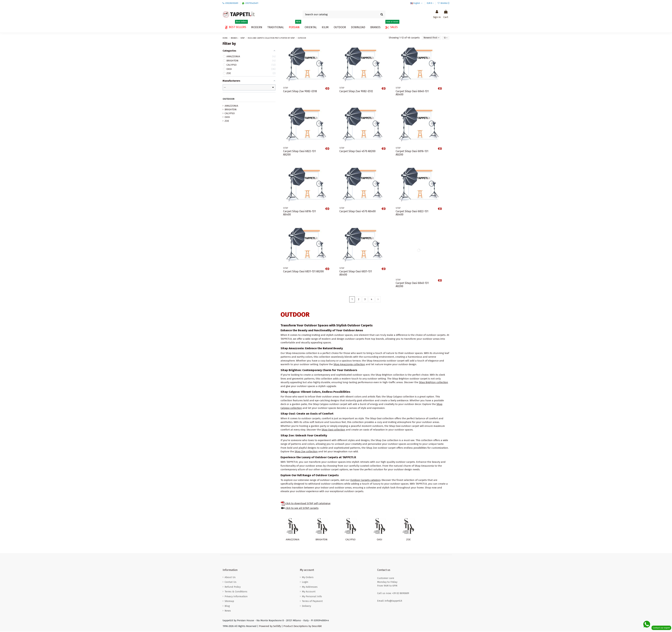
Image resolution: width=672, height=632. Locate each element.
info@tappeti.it (393, 601)
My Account (309, 592)
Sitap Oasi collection (333, 430)
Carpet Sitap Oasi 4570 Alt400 (358, 212)
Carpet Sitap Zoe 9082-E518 (300, 91)
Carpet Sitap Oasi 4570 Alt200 (357, 152)
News (228, 611)
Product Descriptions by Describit (303, 627)
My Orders (308, 578)
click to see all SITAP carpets (302, 509)
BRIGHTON (321, 540)
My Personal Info (312, 597)
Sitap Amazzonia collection (349, 365)
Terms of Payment (312, 602)
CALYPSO (350, 540)
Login (305, 582)
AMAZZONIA (293, 540)
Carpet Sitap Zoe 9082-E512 (356, 91)
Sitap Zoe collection (306, 452)
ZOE (408, 540)
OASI (380, 540)
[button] (358, 27)
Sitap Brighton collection (434, 383)
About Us (230, 578)
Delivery (306, 606)
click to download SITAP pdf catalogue (308, 504)
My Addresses (310, 587)
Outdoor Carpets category (365, 481)
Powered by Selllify (270, 627)
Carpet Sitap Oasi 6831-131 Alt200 (303, 272)
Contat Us (230, 582)
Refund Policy (233, 587)
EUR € (430, 3)
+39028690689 (231, 3)
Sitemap (229, 602)
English (417, 3)
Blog (227, 606)
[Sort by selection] (430, 38)
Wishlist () (443, 3)
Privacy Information (236, 597)
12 (445, 38)
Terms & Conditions (236, 592)
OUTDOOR (229, 99)
